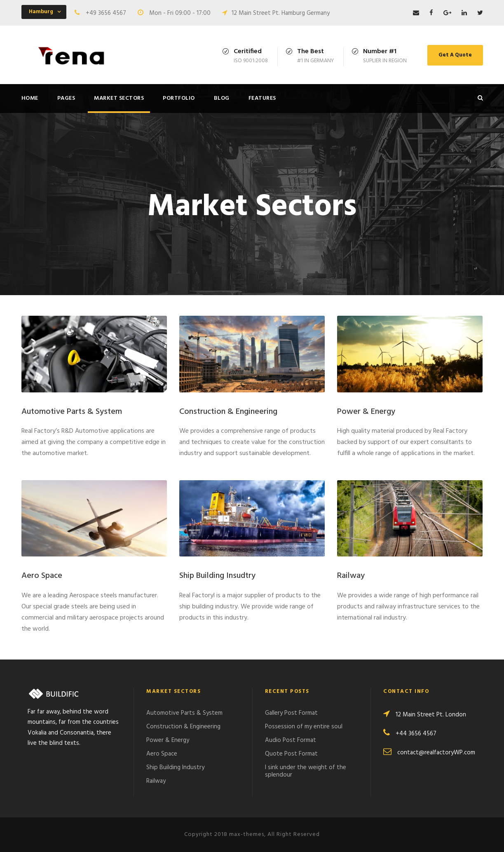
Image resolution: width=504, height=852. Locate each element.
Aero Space (42, 576)
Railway (351, 576)
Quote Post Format (291, 754)
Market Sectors (119, 98)
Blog (222, 98)
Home (30, 98)
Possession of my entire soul (304, 727)
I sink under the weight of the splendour (306, 771)
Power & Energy (366, 412)
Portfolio (179, 98)
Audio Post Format (291, 740)
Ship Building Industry (175, 768)
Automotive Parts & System (72, 412)
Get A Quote (455, 55)
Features (262, 98)
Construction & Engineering (228, 412)
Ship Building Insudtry (217, 576)
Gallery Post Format (291, 713)
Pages (66, 98)
